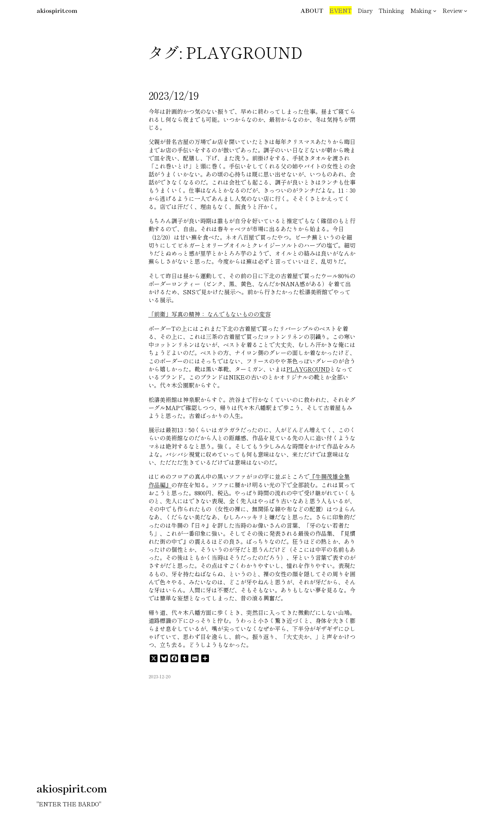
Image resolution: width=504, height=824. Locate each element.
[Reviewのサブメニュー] (466, 10)
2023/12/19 (174, 95)
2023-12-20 (160, 676)
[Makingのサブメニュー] (435, 10)
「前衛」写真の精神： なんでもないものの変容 (210, 314)
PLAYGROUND (308, 369)
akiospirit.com (57, 10)
